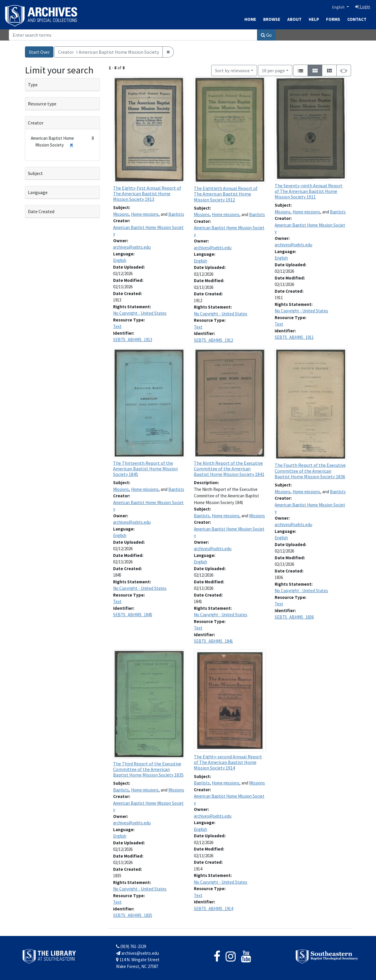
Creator (36, 123)
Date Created (41, 211)
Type (33, 85)
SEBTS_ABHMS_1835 (133, 915)
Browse (272, 19)
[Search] (133, 35)
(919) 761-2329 (131, 946)
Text (117, 326)
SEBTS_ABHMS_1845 (133, 615)
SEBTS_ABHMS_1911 (294, 337)
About (294, 19)
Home (250, 19)
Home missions (145, 214)
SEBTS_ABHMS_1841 (213, 641)
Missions (121, 214)
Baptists (176, 214)
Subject (35, 173)
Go (266, 35)
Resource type (42, 104)
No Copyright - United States (140, 313)
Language (38, 192)
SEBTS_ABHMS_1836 (294, 617)
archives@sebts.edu (132, 247)
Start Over (39, 52)
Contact (357, 19)
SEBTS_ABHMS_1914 (213, 909)
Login (363, 7)
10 (273, 70)
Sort (232, 70)
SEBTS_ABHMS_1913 (133, 340)
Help (314, 19)
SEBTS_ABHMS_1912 (213, 340)
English (339, 7)
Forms (333, 19)
